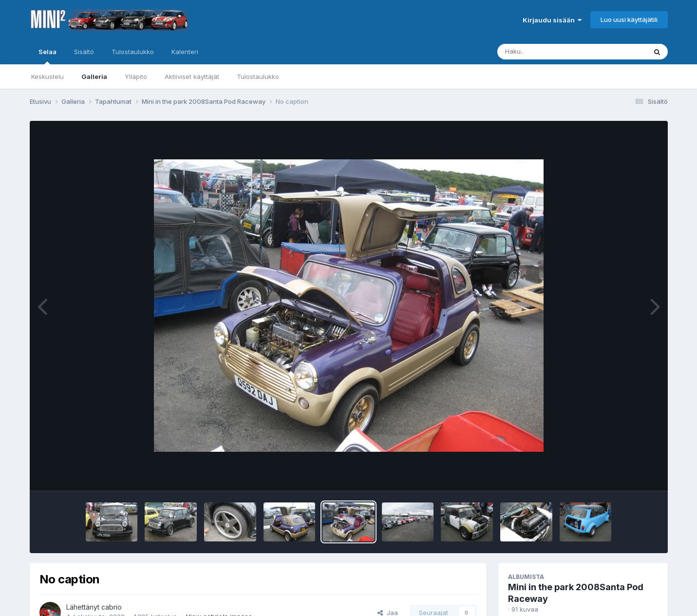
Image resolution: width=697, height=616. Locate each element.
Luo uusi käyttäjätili (629, 19)
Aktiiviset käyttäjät (192, 77)
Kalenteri (185, 52)
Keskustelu (47, 77)
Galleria (94, 77)
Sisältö (84, 52)
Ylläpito (136, 77)
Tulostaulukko (258, 77)
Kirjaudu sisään (552, 20)
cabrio (112, 607)
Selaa (47, 56)
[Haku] (554, 52)
